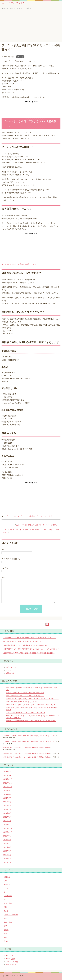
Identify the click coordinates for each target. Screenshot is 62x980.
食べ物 (6, 941)
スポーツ (7, 884)
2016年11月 (8, 828)
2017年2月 (7, 817)
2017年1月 (7, 821)
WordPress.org (12, 964)
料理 (5, 907)
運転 (5, 937)
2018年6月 (7, 775)
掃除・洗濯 (8, 903)
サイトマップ (11, 670)
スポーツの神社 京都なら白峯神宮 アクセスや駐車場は (37, 525)
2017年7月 (7, 798)
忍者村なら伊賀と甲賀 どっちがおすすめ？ (22, 702)
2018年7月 (7, 772)
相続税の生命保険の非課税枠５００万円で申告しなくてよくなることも (30, 736)
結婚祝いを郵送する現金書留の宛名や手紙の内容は (25, 693)
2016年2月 (7, 862)
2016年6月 (7, 847)
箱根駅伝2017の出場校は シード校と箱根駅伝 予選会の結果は (27, 747)
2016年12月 (8, 825)
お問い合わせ (11, 667)
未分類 (6, 911)
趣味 (5, 934)
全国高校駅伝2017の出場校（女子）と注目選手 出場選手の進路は (29, 653)
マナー (6, 892)
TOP (12, 8)
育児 (5, 926)
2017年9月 (7, 791)
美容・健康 (8, 922)
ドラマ (6, 888)
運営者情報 (10, 673)
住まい (6, 900)
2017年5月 (7, 806)
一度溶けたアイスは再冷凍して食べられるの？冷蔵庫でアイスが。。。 (30, 638)
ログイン (9, 956)
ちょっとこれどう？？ (13, 3)
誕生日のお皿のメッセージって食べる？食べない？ (22, 642)
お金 (5, 881)
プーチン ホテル (13, 516)
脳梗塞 (6, 930)
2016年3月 (7, 859)
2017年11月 (8, 783)
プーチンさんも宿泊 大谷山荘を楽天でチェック (20, 264)
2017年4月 (7, 809)
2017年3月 (7, 813)
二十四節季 (8, 896)
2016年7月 (7, 844)
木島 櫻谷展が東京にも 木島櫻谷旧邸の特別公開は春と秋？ (26, 645)
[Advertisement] (31, 26)
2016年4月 (7, 855)
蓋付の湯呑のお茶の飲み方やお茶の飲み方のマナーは (26, 713)
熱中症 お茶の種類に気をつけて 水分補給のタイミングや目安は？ (31, 721)
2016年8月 (7, 840)
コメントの (12, 962)
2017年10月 (8, 787)
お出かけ (20, 57)
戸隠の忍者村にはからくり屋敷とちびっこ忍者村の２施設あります (31, 705)
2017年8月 (7, 794)
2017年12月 (8, 779)
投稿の (10, 959)
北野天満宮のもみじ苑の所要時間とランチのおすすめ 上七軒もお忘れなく (31, 649)
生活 (5, 918)
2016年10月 (8, 832)
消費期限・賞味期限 (11, 915)
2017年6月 (7, 802)
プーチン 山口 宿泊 (44, 516)
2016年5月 (7, 851)
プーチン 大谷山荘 (28, 516)
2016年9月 (7, 836)
